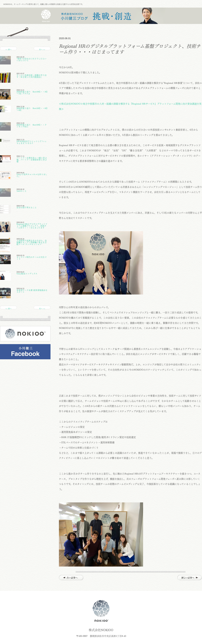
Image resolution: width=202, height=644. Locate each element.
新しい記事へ (190, 578)
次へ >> (42, 49)
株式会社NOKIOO (101, 611)
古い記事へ (71, 578)
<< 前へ (8, 49)
